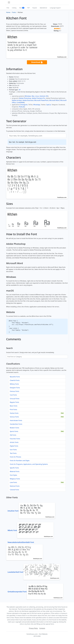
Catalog (14, 8)
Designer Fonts (15, 388)
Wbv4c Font (31, 530)
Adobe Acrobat (17, 100)
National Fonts (15, 486)
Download (37, 62)
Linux (37, 96)
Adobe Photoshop (25, 98)
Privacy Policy (33, 628)
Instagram (24, 105)
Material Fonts (15, 471)
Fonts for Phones (15, 457)
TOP (28, 8)
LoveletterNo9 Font (34, 572)
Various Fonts (14, 417)
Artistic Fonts (14, 442)
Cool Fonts (13, 395)
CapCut (48, 105)
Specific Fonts (14, 468)
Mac (33, 96)
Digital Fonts (14, 446)
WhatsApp (37, 105)
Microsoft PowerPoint (41, 100)
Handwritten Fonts (16, 424)
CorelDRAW (20, 102)
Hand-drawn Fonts (16, 420)
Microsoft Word (54, 100)
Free (8, 8)
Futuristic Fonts (15, 439)
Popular (35, 8)
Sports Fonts (14, 431)
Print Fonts (13, 410)
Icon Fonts (13, 450)
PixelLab (22, 107)
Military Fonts (14, 384)
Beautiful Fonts (15, 377)
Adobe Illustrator (28, 100)
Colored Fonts (14, 490)
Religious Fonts (15, 479)
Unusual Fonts (15, 399)
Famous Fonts (14, 391)
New (22, 8)
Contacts (42, 628)
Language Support (55, 8)
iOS (47, 96)
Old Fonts (13, 435)
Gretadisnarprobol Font (35, 592)
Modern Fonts (14, 428)
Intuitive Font (31, 511)
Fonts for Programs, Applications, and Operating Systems (29, 464)
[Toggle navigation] (9, 2)
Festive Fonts (14, 413)
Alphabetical (43, 8)
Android (42, 96)
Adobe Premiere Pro (39, 98)
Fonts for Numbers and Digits (20, 461)
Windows (28, 96)
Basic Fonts (14, 406)
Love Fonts (13, 482)
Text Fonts (13, 453)
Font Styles (13, 475)
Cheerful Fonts (15, 380)
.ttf (19, 90)
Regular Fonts (14, 402)
